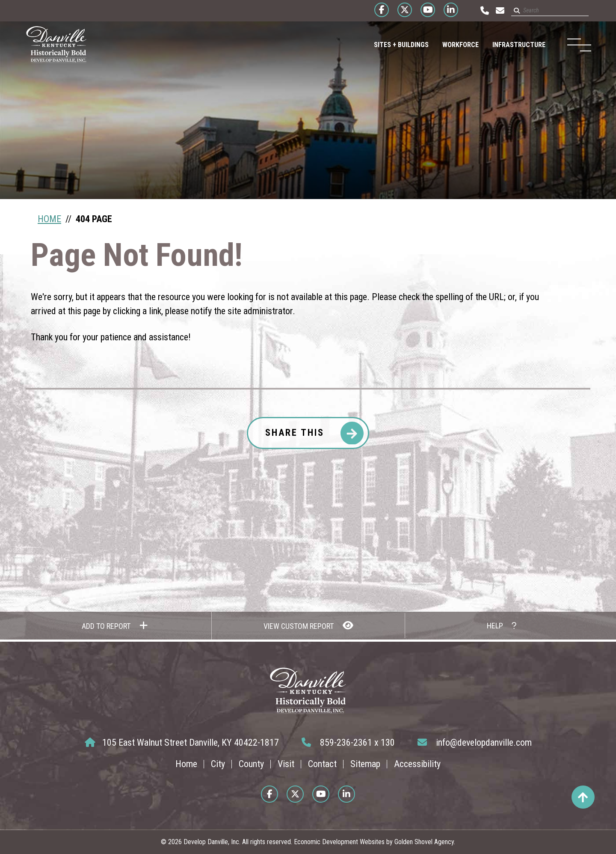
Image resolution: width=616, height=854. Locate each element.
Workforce (455, 45)
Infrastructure (513, 45)
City (218, 764)
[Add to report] (115, 626)
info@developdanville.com (475, 742)
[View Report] (308, 626)
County (251, 764)
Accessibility (417, 764)
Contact (322, 764)
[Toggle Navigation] (576, 45)
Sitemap (365, 764)
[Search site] (546, 11)
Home (186, 764)
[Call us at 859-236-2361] (481, 11)
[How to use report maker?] (501, 626)
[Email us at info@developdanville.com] (497, 11)
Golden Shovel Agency (424, 842)
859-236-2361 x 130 (348, 742)
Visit (286, 764)
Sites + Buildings (396, 45)
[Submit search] (513, 11)
